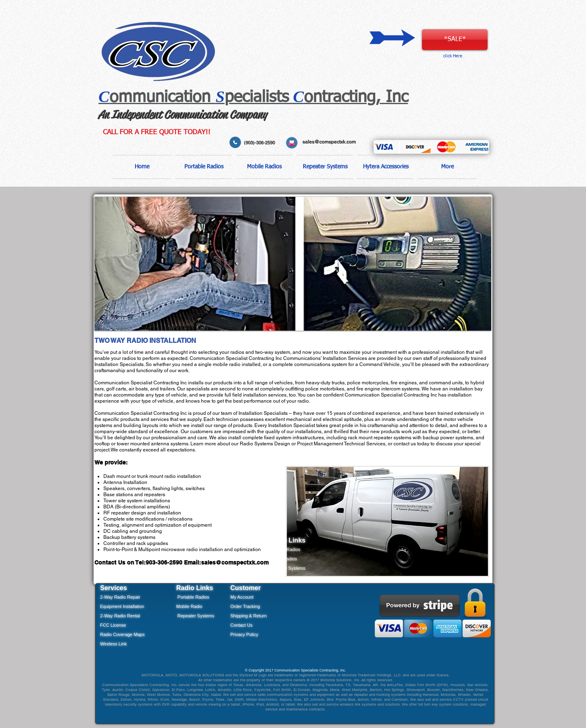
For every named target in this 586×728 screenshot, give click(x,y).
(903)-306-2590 (260, 143)
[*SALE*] (455, 40)
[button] (204, 167)
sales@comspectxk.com (329, 142)
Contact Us (241, 625)
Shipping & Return (248, 616)
